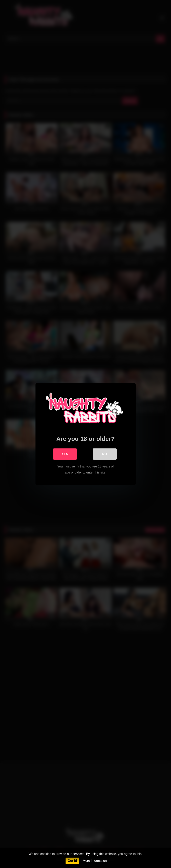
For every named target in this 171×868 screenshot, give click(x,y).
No (105, 454)
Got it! (72, 861)
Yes (65, 454)
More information (95, 861)
